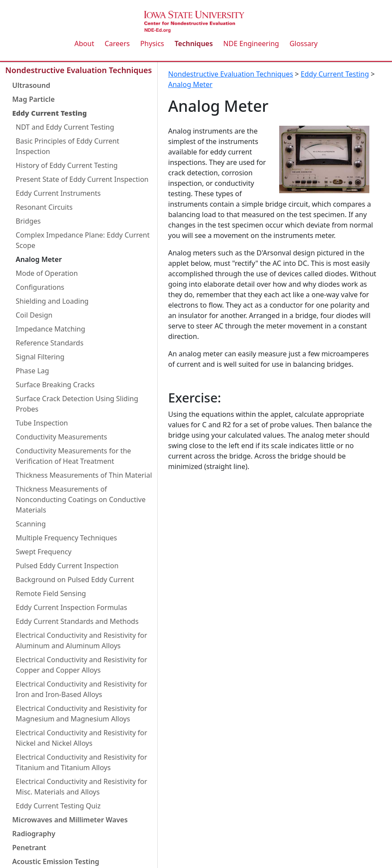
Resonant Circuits (44, 207)
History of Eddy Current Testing (67, 165)
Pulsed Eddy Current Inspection (67, 566)
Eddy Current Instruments (58, 193)
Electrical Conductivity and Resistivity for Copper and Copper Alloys (81, 665)
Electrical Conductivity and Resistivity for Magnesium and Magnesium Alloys (81, 714)
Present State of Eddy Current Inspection (82, 179)
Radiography (34, 834)
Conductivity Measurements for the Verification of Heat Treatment (73, 456)
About (84, 44)
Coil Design (34, 315)
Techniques (194, 44)
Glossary (304, 44)
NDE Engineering (251, 44)
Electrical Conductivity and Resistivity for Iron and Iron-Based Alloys (81, 689)
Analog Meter (39, 259)
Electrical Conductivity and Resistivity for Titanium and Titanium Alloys (81, 762)
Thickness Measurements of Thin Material (84, 475)
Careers (117, 44)
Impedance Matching (51, 329)
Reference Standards (50, 343)
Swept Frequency (44, 552)
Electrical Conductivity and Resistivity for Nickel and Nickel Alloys (81, 738)
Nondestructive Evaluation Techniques (79, 70)
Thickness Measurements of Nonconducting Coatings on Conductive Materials (81, 499)
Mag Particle (34, 99)
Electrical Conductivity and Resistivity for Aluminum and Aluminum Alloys (81, 640)
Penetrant (29, 848)
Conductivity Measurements (61, 437)
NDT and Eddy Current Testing (65, 127)
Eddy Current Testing (49, 113)
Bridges (28, 221)
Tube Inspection (42, 423)
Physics (152, 44)
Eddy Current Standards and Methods (77, 621)
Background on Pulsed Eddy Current (75, 580)
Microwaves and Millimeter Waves (70, 820)
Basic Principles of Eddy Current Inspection (68, 146)
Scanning (31, 524)
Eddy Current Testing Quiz (58, 806)
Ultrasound (31, 85)
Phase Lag (32, 371)
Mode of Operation (47, 273)
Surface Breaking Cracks (55, 385)
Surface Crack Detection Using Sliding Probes (77, 404)
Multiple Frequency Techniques (66, 538)
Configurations (40, 287)
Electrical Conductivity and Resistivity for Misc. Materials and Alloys (81, 787)
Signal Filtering (40, 357)
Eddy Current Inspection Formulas (71, 607)
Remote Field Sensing (51, 593)
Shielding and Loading (52, 301)
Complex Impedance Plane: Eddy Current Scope (83, 240)
